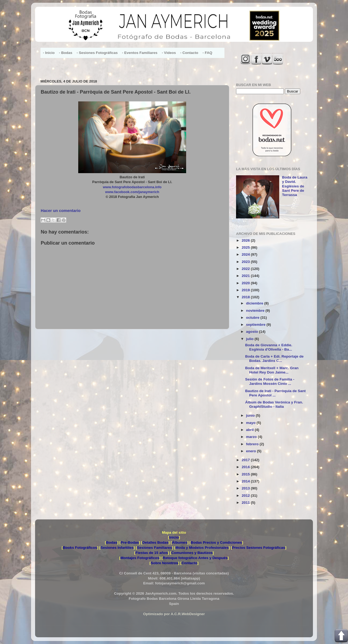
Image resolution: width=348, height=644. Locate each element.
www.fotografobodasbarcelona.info (132, 187)
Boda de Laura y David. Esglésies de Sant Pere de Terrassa (295, 186)
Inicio (174, 537)
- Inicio (49, 53)
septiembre (256, 325)
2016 (246, 467)
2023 (246, 262)
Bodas (112, 542)
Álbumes (180, 542)
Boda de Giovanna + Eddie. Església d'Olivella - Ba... (269, 347)
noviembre (256, 311)
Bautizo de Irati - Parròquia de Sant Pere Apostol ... (275, 393)
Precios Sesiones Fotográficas (259, 548)
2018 (246, 297)
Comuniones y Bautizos (192, 553)
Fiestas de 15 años (152, 553)
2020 (246, 283)
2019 (246, 290)
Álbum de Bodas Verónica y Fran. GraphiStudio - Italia (274, 404)
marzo (252, 437)
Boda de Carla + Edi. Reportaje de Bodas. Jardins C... (274, 359)
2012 (246, 496)
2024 (246, 254)
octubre (253, 318)
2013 (246, 488)
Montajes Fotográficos (140, 558)
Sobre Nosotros (164, 563)
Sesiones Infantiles (117, 548)
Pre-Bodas (130, 542)
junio (251, 415)
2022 (246, 269)
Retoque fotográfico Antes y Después (195, 558)
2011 (246, 503)
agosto (253, 332)
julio (250, 339)
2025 (246, 247)
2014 (246, 481)
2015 (246, 474)
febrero (253, 444)
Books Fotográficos (80, 548)
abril (250, 430)
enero (252, 451)
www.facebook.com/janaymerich (132, 192)
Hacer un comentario (61, 211)
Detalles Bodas (156, 542)
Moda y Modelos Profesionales (202, 548)
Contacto (190, 563)
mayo (251, 423)
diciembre (255, 303)
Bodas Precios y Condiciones (216, 542)
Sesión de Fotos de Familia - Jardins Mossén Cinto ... (270, 381)
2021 (246, 276)
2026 (246, 240)
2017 (246, 460)
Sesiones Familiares (155, 548)
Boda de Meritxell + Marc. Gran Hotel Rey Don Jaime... (272, 370)
